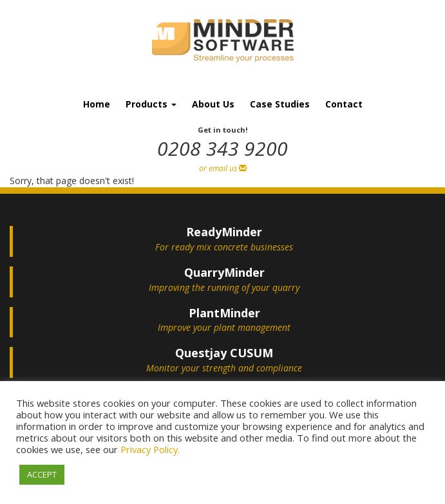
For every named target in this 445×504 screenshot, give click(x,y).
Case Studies (280, 104)
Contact (344, 104)
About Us (213, 104)
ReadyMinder (224, 232)
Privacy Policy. (150, 449)
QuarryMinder (224, 272)
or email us (223, 168)
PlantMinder (224, 313)
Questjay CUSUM (224, 353)
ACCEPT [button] (42, 474)
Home (97, 104)
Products (151, 104)
